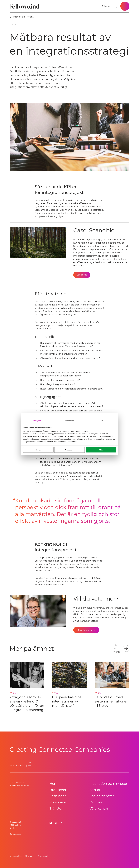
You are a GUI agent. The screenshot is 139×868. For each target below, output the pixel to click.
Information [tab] (69, 421)
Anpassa (70, 450)
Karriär (95, 790)
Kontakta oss (15, 834)
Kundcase (58, 802)
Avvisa (38, 450)
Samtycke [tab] (37, 421)
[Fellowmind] (25, 6)
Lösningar (58, 796)
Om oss (96, 802)
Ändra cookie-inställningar (21, 856)
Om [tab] (102, 421)
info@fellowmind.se (21, 785)
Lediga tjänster (102, 796)
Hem (54, 784)
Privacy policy (44, 856)
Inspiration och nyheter (108, 784)
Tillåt (101, 450)
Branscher (58, 790)
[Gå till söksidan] (115, 6)
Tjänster (56, 808)
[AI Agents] (106, 6)
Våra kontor (99, 808)
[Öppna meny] (125, 6)
